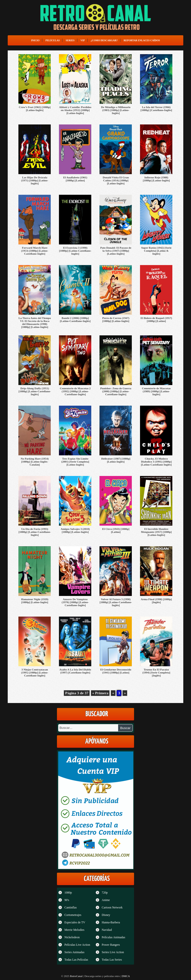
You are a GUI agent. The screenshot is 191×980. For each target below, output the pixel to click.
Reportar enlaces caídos (142, 40)
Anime (106, 900)
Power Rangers (111, 945)
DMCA (126, 976)
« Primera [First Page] (100, 693)
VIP (83, 40)
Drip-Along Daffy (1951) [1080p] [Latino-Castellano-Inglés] (35, 391)
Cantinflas (71, 907)
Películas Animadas (113, 937)
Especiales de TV (75, 922)
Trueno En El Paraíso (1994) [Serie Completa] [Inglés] (156, 672)
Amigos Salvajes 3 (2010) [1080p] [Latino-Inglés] (75, 530)
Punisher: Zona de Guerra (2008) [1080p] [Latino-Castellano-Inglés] (116, 391)
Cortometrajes (73, 915)
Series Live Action (113, 952)
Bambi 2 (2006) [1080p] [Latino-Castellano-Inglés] (75, 319)
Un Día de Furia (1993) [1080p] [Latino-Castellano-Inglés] (35, 532)
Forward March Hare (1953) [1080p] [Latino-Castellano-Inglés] (35, 251)
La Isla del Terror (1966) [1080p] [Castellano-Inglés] (156, 109)
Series (70, 40)
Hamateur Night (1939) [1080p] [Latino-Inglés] (35, 601)
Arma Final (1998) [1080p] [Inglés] (156, 601)
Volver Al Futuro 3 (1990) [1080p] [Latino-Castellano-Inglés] (116, 602)
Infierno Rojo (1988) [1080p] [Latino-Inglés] (156, 179)
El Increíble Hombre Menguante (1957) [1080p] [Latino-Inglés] (156, 532)
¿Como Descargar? (104, 40)
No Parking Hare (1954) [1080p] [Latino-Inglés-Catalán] (35, 462)
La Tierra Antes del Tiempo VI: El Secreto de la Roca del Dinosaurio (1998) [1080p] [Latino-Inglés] (35, 322)
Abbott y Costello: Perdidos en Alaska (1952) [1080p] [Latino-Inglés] (75, 110)
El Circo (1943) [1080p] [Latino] (116, 530)
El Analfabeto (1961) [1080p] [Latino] (75, 179)
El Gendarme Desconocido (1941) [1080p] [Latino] (116, 671)
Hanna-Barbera (111, 922)
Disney (106, 915)
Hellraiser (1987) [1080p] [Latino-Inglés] (116, 460)
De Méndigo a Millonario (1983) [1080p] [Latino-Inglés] (116, 110)
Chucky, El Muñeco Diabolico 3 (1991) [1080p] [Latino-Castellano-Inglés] (156, 462)
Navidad (107, 930)
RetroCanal (76, 976)
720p (105, 893)
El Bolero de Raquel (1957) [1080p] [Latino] (156, 319)
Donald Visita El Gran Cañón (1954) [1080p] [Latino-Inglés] (116, 180)
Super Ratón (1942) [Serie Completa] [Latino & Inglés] (156, 251)
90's (67, 900)
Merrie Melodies (74, 930)
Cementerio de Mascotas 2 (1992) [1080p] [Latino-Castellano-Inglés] (75, 391)
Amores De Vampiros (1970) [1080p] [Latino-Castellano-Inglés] (75, 602)
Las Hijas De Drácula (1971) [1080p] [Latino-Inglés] (35, 180)
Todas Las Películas (76, 960)
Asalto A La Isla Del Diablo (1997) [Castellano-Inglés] (75, 671)
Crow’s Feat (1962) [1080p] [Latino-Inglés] (35, 109)
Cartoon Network (112, 907)
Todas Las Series (112, 960)
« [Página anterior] (113, 693)
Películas (53, 40)
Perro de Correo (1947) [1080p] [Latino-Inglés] (116, 319)
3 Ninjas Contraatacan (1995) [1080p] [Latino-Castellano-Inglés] (35, 672)
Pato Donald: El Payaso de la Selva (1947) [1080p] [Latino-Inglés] (116, 251)
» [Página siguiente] (125, 693)
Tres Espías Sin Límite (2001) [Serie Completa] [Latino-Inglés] (75, 462)
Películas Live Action (77, 945)
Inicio (35, 40)
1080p (68, 893)
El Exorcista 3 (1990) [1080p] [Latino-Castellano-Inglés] (75, 251)
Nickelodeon (72, 937)
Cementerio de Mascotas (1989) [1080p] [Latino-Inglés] (156, 391)
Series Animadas (74, 952)
